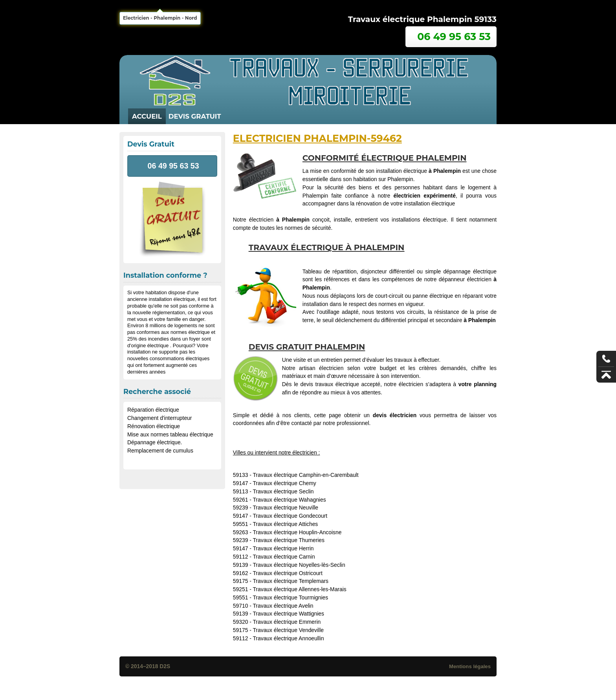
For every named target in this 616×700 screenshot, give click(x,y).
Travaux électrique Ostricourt (287, 573)
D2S (165, 666)
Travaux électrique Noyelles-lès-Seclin (299, 565)
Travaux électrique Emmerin (287, 622)
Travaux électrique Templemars (291, 581)
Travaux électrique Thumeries (289, 540)
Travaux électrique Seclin (283, 491)
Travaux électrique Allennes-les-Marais (299, 589)
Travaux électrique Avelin (283, 606)
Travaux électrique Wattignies (288, 614)
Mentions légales (470, 666)
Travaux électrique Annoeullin (288, 638)
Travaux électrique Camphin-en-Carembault (305, 475)
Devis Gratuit (195, 116)
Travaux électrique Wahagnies (289, 500)
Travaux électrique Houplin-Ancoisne (297, 532)
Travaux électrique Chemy (284, 483)
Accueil (147, 116)
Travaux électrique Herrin (283, 548)
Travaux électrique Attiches (285, 524)
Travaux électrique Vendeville (288, 630)
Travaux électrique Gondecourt (290, 516)
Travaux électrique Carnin (284, 557)
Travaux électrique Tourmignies (290, 597)
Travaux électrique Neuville (285, 508)
